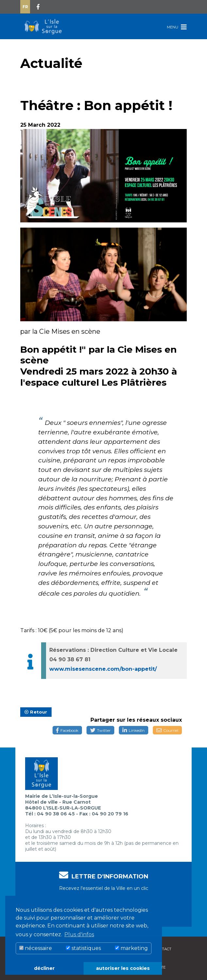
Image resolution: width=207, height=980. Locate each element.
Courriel (167, 730)
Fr (25, 7)
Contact (163, 949)
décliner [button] (44, 968)
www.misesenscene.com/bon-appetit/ (103, 669)
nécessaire (36, 948)
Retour (36, 712)
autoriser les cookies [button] (123, 968)
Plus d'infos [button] (79, 934)
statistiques (83, 948)
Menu (177, 27)
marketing (131, 948)
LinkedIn (134, 730)
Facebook (67, 730)
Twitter (100, 730)
